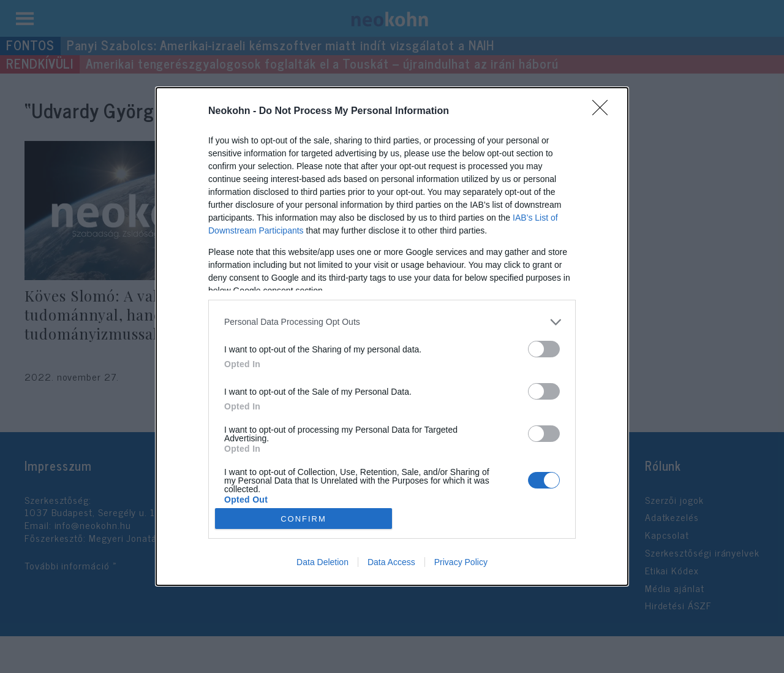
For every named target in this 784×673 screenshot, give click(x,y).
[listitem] (392, 322)
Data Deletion (322, 562)
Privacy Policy (461, 562)
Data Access (391, 562)
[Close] (604, 112)
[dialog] (392, 336)
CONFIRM (303, 519)
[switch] (544, 349)
